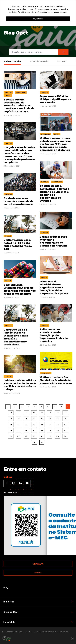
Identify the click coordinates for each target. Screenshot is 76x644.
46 (42, 436)
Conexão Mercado (39, 61)
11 (18, 413)
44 (26, 436)
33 (65, 425)
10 (11, 413)
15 (50, 413)
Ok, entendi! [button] (38, 19)
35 (18, 430)
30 (42, 425)
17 (65, 413)
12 (26, 413)
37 (34, 430)
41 (65, 430)
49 (65, 436)
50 (34, 442)
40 (58, 430)
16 (58, 413)
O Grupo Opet (11, 612)
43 (18, 436)
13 (34, 413)
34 (11, 430)
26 (11, 425)
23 (50, 419)
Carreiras (62, 61)
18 (11, 419)
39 (50, 430)
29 (34, 425)
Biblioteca (9, 602)
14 (42, 413)
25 (65, 419)
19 (18, 419)
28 (26, 425)
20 (26, 419)
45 (34, 436)
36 (26, 430)
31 (50, 425)
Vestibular (38, 564)
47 (50, 436)
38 (42, 430)
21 (34, 419)
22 (42, 419)
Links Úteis (9, 622)
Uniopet (38, 573)
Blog (6, 587)
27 (18, 425)
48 (58, 436)
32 (58, 425)
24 (58, 419)
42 (11, 436)
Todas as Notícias (12, 61)
